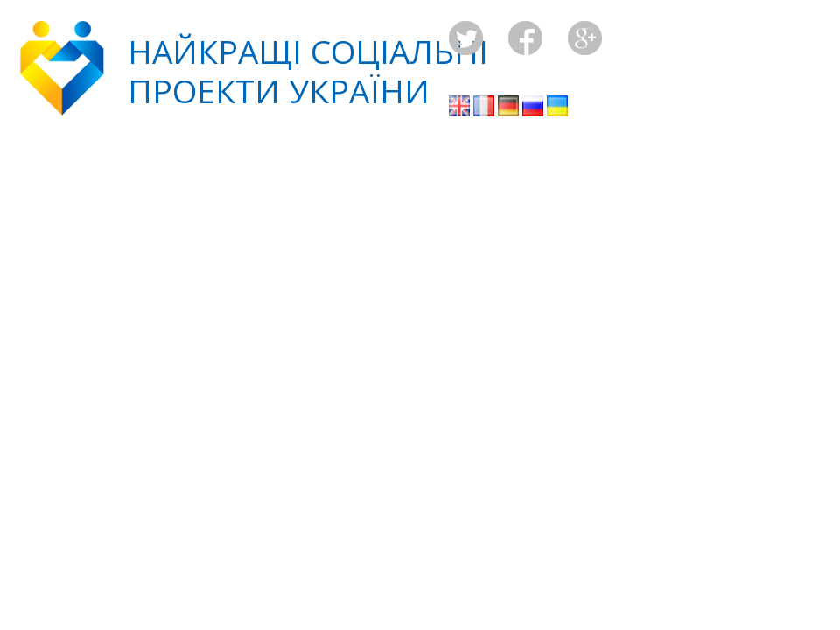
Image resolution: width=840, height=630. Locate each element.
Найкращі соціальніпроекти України (308, 71)
